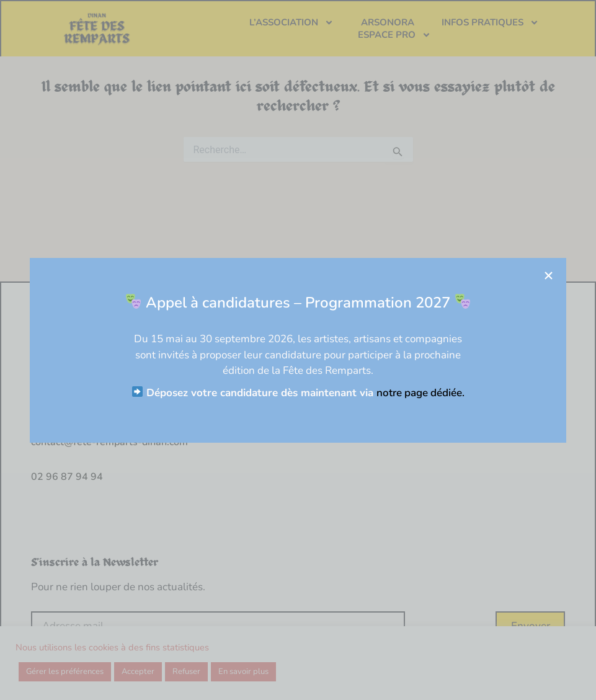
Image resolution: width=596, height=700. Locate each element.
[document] (298, 350)
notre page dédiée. (427, 393)
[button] (555, 276)
